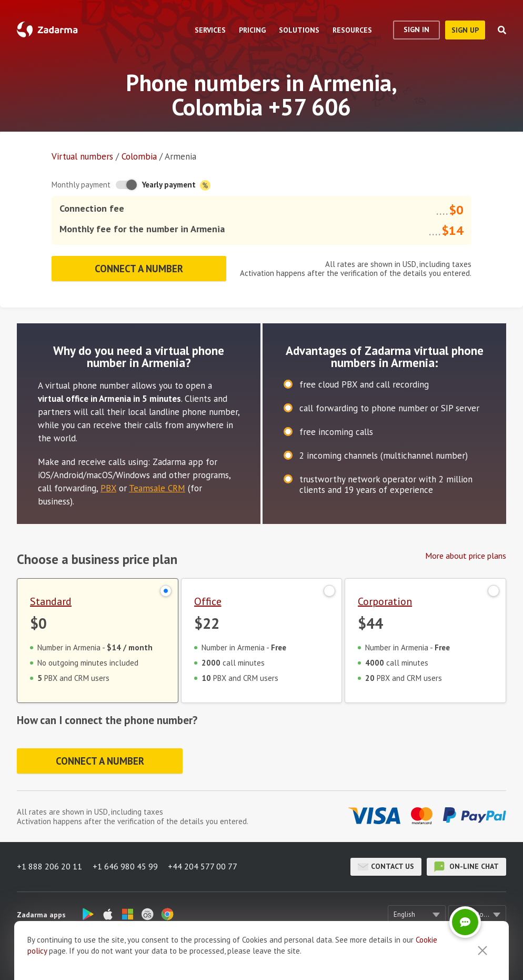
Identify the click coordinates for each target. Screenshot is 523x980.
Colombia (139, 156)
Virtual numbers (82, 156)
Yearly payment (176, 185)
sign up (465, 30)
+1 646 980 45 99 (125, 866)
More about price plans (466, 555)
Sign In (416, 29)
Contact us (386, 866)
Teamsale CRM (157, 488)
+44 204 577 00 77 (203, 866)
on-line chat (466, 866)
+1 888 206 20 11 (49, 866)
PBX (108, 488)
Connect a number (139, 268)
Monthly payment (81, 185)
